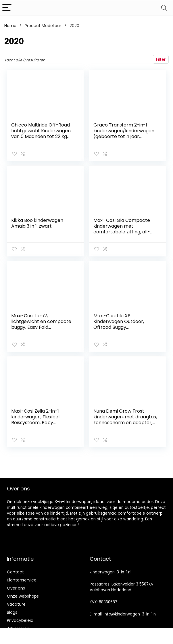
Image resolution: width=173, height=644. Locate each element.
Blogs (12, 612)
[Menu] (7, 8)
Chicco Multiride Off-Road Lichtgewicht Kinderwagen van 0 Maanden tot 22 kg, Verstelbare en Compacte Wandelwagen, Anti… (41, 136)
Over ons (16, 588)
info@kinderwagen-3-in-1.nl (130, 614)
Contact (15, 572)
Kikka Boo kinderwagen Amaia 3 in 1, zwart (37, 223)
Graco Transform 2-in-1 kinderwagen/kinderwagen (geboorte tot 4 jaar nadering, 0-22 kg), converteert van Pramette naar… (124, 139)
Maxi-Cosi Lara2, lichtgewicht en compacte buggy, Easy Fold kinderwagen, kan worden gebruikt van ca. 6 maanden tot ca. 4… (43, 330)
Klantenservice (22, 580)
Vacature (16, 604)
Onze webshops (23, 596)
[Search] (164, 8)
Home (10, 26)
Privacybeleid (20, 620)
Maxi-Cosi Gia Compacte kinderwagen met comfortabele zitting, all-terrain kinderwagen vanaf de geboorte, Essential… (123, 232)
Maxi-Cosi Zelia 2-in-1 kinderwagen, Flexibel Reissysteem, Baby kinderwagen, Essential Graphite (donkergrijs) (37, 423)
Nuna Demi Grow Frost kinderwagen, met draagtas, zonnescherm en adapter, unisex (125, 420)
